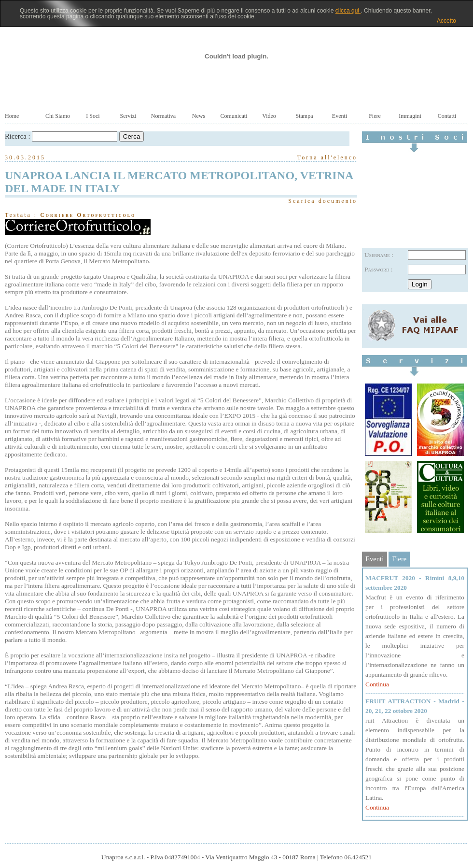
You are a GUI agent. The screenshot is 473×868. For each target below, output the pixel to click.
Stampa (305, 116)
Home (12, 116)
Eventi (340, 116)
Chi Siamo (58, 116)
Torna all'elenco (327, 157)
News (199, 116)
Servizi (128, 116)
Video (269, 116)
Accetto (446, 21)
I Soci (93, 116)
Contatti (447, 116)
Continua (377, 684)
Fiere (375, 116)
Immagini (410, 116)
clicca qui (348, 11)
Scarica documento (323, 201)
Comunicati (234, 116)
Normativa (163, 116)
